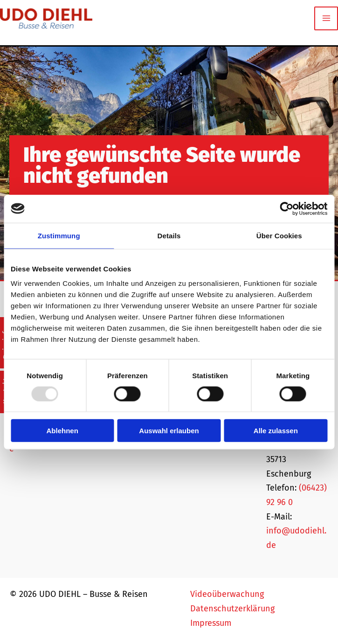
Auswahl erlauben (169, 431)
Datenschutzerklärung (232, 609)
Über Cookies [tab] (279, 235)
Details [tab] (169, 235)
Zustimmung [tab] (59, 235)
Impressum (211, 623)
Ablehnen (62, 431)
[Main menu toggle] (326, 18)
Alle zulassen (276, 431)
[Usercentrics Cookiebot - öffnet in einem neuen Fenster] (286, 208)
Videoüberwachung (227, 594)
